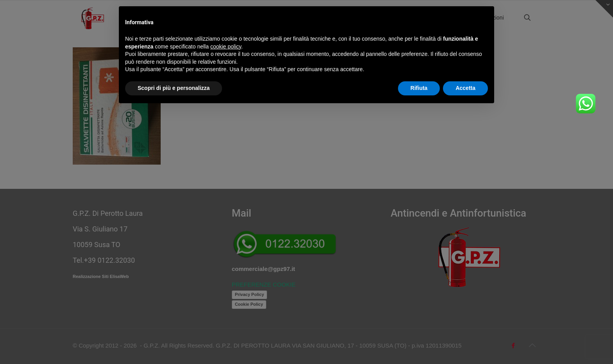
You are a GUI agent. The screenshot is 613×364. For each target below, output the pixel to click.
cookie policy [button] (226, 47)
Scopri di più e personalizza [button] (174, 88)
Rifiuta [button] (419, 88)
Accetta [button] (465, 88)
